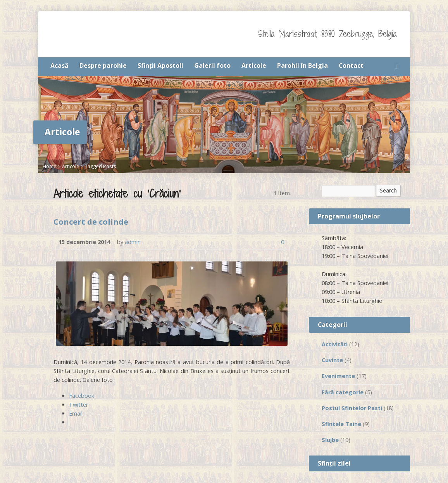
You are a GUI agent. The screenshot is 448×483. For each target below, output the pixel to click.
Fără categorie (343, 392)
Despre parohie (103, 65)
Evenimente (338, 376)
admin (133, 242)
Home (50, 166)
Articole (254, 65)
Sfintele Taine (341, 424)
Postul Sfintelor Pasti (352, 408)
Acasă (59, 65)
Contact (351, 65)
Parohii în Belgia (302, 65)
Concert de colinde (91, 222)
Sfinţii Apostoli (160, 65)
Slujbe (330, 440)
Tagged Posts (101, 166)
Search (388, 190)
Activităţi (335, 344)
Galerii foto (212, 65)
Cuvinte (332, 360)
